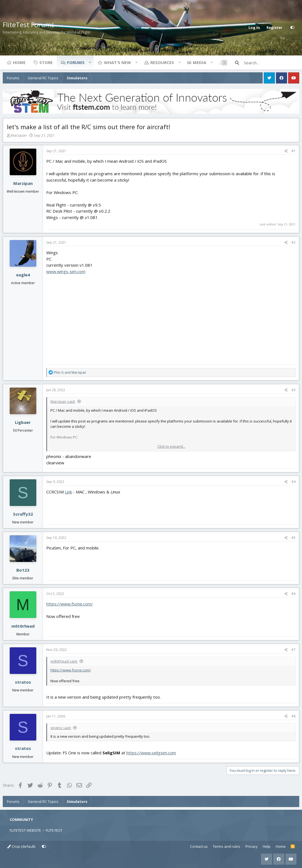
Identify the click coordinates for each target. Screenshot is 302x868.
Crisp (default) (21, 846)
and (70, 372)
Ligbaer (23, 422)
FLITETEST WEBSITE (25, 830)
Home (19, 62)
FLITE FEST (54, 830)
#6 (294, 594)
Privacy (252, 846)
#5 (294, 538)
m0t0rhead (23, 626)
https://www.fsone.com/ (70, 604)
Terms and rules (226, 846)
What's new (117, 62)
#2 (294, 242)
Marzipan (19, 135)
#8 (294, 716)
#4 (294, 482)
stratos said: (61, 728)
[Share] (286, 151)
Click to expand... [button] (171, 446)
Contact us (199, 846)
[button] (90, 62)
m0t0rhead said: (64, 661)
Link (68, 492)
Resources (162, 62)
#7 (294, 650)
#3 (294, 390)
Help (267, 846)
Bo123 (23, 570)
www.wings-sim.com (66, 271)
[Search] (272, 63)
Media (199, 62)
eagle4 (23, 275)
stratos (23, 682)
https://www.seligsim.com (151, 753)
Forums (76, 62)
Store (46, 62)
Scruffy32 (23, 514)
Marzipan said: (63, 401)
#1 (294, 151)
